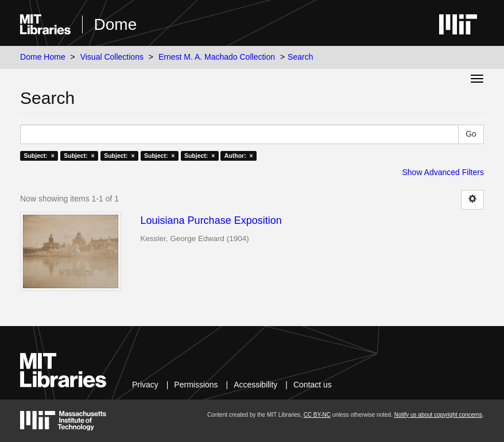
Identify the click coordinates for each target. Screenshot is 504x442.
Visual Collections (112, 57)
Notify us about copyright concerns (438, 415)
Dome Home (43, 57)
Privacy (145, 385)
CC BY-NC (317, 415)
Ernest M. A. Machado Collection (217, 57)
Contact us (313, 385)
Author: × (239, 156)
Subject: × (39, 156)
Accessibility (255, 385)
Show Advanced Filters (443, 172)
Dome (116, 24)
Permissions (196, 385)
